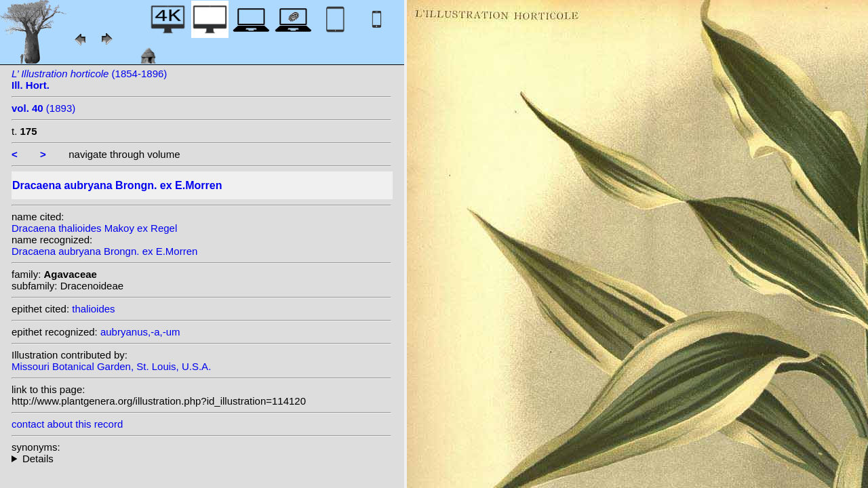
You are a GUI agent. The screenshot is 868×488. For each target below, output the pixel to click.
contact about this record (67, 424)
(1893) (43, 108)
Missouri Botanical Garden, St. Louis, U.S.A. (111, 366)
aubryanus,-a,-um (140, 332)
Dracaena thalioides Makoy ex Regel (94, 228)
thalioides (93, 309)
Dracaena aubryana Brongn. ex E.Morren (104, 251)
